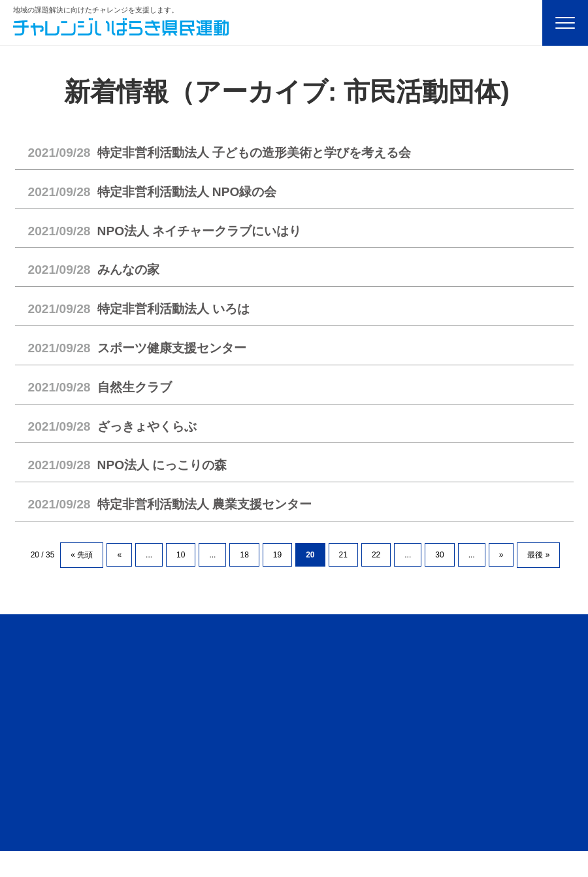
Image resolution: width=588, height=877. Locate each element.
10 (181, 555)
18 (244, 555)
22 (376, 555)
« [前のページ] (119, 555)
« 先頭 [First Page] (82, 555)
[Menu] (565, 23)
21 (343, 555)
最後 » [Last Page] (538, 555)
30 (439, 555)
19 (277, 555)
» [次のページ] (501, 555)
